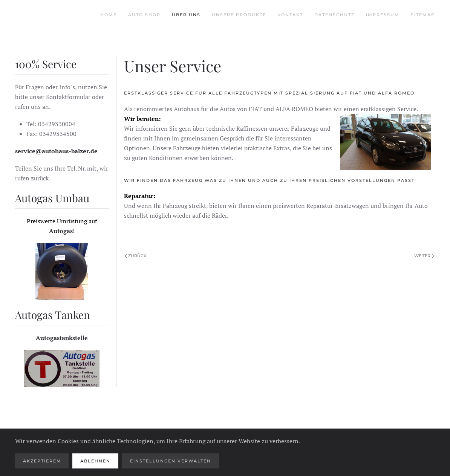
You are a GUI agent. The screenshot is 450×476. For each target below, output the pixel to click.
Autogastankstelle (62, 338)
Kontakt (290, 15)
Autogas (61, 231)
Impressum (383, 15)
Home (109, 15)
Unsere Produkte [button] (239, 15)
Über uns (186, 15)
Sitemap (423, 15)
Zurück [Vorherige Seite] (136, 256)
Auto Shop (144, 15)
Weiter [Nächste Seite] (424, 256)
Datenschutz (334, 15)
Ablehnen (95, 461)
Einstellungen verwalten (171, 461)
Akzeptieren (42, 461)
